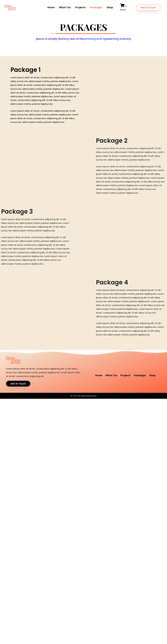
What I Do (65, 7)
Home (51, 7)
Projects (80, 7)
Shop (110, 7)
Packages (96, 7)
